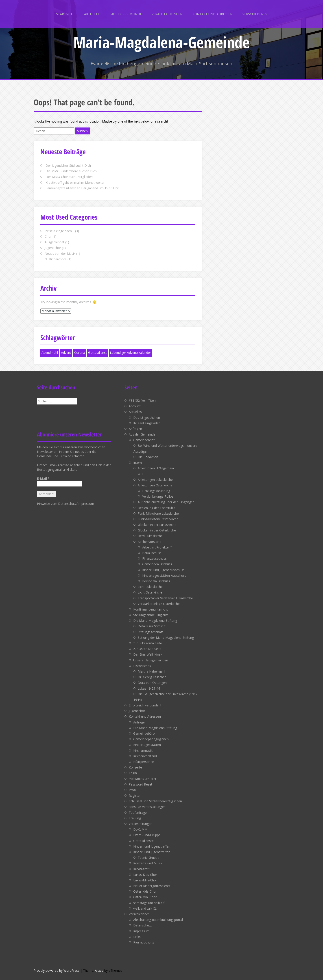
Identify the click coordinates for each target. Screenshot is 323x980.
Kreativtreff (141, 869)
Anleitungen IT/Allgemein (156, 468)
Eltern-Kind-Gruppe (147, 835)
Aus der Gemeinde (127, 14)
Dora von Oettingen (152, 683)
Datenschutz (142, 925)
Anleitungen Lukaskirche (155, 480)
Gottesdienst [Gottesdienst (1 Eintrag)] (97, 353)
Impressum (86, 504)
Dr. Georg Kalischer (152, 677)
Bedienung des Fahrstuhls (156, 508)
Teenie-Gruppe (148, 858)
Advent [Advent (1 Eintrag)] (66, 353)
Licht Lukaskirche (150, 587)
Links (137, 937)
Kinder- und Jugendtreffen (152, 846)
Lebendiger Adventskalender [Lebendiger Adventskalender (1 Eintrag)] (130, 353)
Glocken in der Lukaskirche (157, 525)
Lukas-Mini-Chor (145, 880)
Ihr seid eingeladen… (59, 231)
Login (133, 773)
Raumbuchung (144, 942)
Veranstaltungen (167, 14)
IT (144, 474)
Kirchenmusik (143, 750)
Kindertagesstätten (147, 745)
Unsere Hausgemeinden (151, 660)
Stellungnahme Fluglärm (151, 615)
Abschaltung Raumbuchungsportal (158, 920)
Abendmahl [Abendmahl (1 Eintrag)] (50, 353)
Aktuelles (93, 14)
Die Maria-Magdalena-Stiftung (155, 621)
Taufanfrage (138, 813)
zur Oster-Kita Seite (147, 649)
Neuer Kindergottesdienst (152, 886)
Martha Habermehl (151, 671)
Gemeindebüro (144, 733)
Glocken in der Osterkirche (157, 530)
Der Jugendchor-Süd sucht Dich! (69, 165)
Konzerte (135, 767)
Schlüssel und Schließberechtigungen (155, 801)
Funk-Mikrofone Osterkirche (158, 519)
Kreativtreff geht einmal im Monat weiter (75, 182)
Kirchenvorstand (149, 542)
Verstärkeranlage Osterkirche (159, 604)
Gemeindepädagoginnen (151, 739)
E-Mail (43, 478)
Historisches (142, 666)
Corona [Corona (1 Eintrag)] (80, 353)
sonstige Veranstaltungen (147, 807)
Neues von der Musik (60, 254)
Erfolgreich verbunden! (145, 705)
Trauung (135, 818)
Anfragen (135, 429)
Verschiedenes (255, 14)
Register (135, 795)
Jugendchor (53, 248)
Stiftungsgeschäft (150, 632)
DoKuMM (140, 829)
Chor (48, 236)
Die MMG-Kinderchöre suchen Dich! (71, 171)
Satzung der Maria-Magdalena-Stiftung (166, 638)
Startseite (65, 14)
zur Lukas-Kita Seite (148, 643)
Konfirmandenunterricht (151, 609)
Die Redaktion (148, 457)
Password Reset (141, 784)
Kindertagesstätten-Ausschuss (164, 575)
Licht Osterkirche (150, 592)
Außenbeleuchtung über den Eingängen (166, 502)
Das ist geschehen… (148, 418)
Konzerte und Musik (148, 863)
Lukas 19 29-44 (149, 688)
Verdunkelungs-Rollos (158, 496)
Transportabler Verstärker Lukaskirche (165, 598)
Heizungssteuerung (156, 491)
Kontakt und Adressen (213, 14)
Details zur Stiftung (152, 626)
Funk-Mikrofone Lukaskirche (158, 513)
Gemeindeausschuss (157, 564)
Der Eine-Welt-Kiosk (148, 654)
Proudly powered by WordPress (57, 970)
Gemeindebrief (144, 440)
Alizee (99, 970)
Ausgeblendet (55, 242)
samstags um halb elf (149, 903)
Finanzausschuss (154, 558)
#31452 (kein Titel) (142, 400)
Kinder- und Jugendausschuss (163, 570)
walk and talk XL (145, 908)
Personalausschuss (156, 581)
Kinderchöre (58, 259)
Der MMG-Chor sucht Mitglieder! (69, 177)
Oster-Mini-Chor (145, 897)
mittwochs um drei (142, 779)
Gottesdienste (143, 841)
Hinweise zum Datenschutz (57, 504)
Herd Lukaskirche (150, 536)
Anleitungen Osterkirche (155, 485)
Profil (133, 790)
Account (135, 406)
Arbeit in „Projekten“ (157, 547)
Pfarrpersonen (144, 762)
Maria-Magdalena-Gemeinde (161, 42)
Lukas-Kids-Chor (145, 875)
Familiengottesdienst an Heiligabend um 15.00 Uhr (82, 188)
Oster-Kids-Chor (145, 891)
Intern (137, 463)
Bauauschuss (152, 553)
